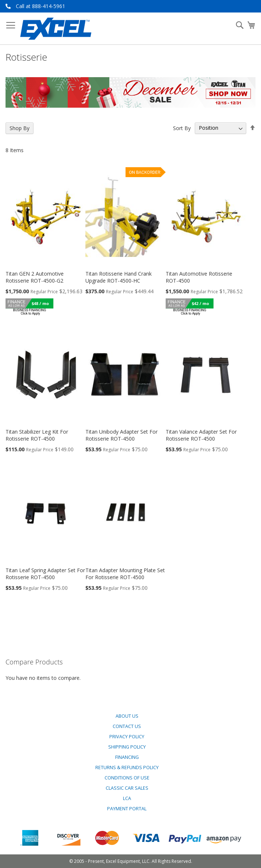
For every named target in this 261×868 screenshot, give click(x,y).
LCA (127, 798)
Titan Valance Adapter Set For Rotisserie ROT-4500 (201, 435)
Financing (127, 757)
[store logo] (56, 29)
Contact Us (127, 726)
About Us (127, 716)
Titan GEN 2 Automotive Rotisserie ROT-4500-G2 (35, 277)
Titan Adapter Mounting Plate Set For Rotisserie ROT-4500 (125, 574)
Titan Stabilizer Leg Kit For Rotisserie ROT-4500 (37, 435)
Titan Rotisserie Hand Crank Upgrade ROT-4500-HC (119, 277)
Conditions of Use (127, 778)
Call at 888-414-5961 (40, 6)
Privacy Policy (127, 737)
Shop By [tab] (20, 128)
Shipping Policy (127, 747)
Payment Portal (127, 809)
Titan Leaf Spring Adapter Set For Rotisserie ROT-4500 (45, 574)
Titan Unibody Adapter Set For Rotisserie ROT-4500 (121, 435)
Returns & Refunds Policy (127, 767)
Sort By (182, 128)
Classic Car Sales (127, 788)
